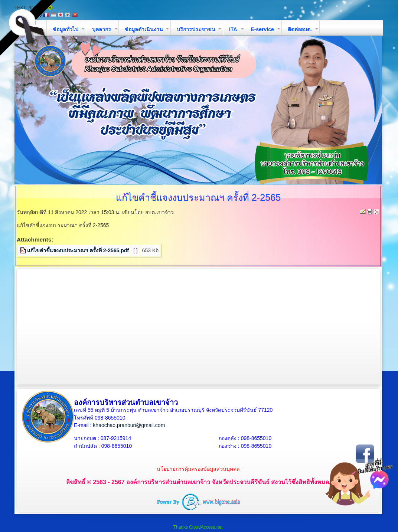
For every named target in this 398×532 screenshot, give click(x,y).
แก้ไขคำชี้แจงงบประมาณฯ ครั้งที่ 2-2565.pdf (78, 250)
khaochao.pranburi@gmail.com (129, 425)
